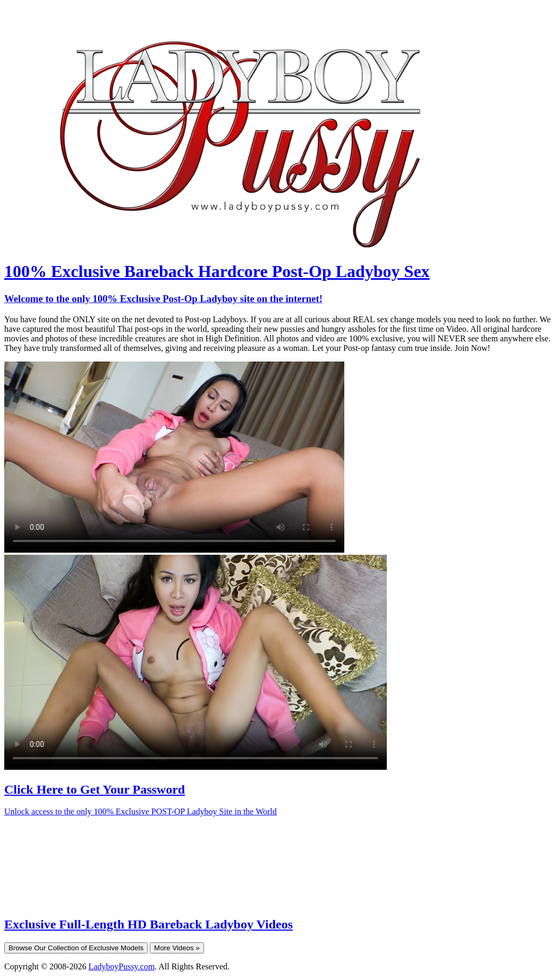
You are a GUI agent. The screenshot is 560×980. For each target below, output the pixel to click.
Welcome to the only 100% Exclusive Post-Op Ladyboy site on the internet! (163, 299)
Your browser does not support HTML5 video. (174, 457)
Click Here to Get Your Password (95, 789)
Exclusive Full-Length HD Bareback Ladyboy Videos (149, 924)
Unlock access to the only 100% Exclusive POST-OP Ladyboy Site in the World (141, 811)
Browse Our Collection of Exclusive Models (76, 948)
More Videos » (177, 948)
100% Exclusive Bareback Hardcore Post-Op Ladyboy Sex (217, 271)
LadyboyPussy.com (121, 966)
